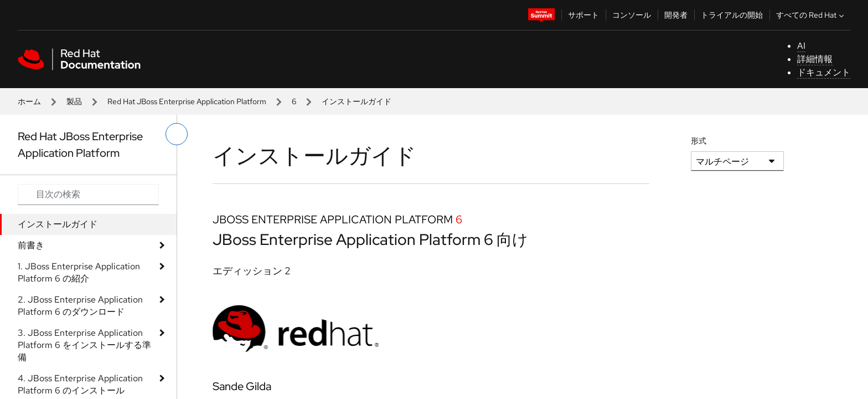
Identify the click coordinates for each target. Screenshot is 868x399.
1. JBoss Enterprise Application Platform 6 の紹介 (79, 272)
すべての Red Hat (811, 15)
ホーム (29, 101)
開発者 (676, 15)
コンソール (632, 15)
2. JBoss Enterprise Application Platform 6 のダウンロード (80, 306)
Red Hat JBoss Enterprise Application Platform (187, 101)
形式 (699, 141)
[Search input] (88, 195)
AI (801, 46)
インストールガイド (58, 224)
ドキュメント (824, 72)
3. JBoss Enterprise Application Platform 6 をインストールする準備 (84, 345)
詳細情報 (815, 59)
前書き (31, 245)
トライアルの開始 (732, 15)
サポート (583, 15)
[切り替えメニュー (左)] (177, 134)
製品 (74, 101)
